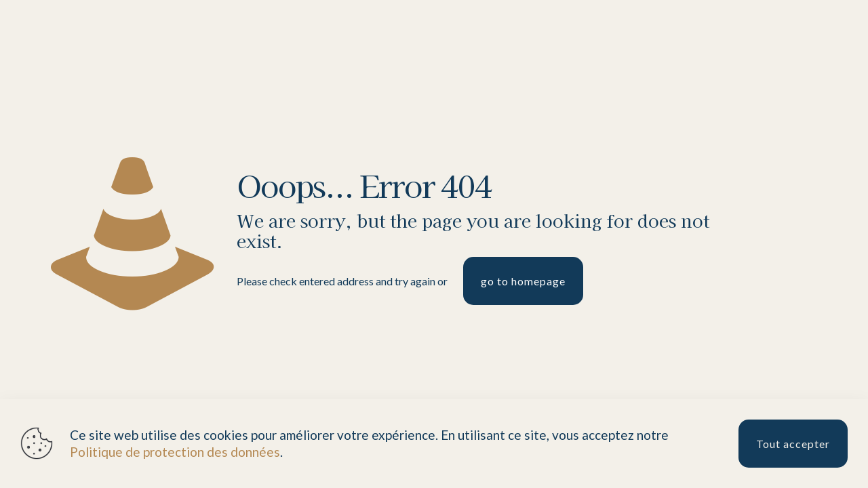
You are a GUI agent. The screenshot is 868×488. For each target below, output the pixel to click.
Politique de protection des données (175, 452)
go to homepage (523, 281)
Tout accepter (793, 444)
